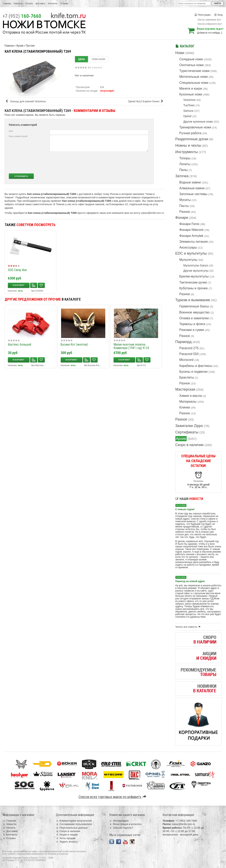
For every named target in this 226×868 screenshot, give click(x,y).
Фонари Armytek (191, 236)
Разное (185, 212)
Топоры (185, 158)
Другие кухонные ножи (198, 122)
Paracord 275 (189, 348)
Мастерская (185, 389)
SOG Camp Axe (17, 270)
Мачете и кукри (191, 89)
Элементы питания (194, 242)
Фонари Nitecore (192, 230)
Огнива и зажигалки (194, 318)
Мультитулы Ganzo (196, 265)
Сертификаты (187, 432)
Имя (11, 131)
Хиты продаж (66, 838)
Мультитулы (188, 260)
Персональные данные (72, 828)
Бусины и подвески (194, 372)
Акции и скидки (67, 835)
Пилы (184, 170)
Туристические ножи (195, 71)
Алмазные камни (192, 188)
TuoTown (189, 105)
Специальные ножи (194, 83)
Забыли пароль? (121, 828)
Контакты (53, 3)
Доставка (40, 3)
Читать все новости (189, 627)
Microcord (186, 360)
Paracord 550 (189, 354)
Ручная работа (190, 133)
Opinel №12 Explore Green (146, 101)
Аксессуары (188, 247)
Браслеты (187, 377)
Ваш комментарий (18, 136)
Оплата (29, 3)
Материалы (188, 402)
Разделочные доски (192, 139)
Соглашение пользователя (74, 824)
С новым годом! (185, 509)
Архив (181, 439)
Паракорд (184, 342)
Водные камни (190, 182)
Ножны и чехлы (188, 145)
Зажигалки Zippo (189, 426)
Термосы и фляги (192, 324)
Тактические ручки (193, 282)
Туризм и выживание (193, 300)
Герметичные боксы (194, 306)
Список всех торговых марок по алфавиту (113, 797)
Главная (7, 3)
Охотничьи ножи (192, 65)
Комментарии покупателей (74, 821)
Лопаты (185, 164)
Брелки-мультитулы (194, 276)
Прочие (30, 46)
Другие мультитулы (196, 271)
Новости (18, 3)
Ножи (180, 53)
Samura (188, 111)
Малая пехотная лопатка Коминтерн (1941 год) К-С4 (131, 346)
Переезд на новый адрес (190, 581)
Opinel (187, 116)
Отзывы (64, 3)
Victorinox (190, 100)
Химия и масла (191, 396)
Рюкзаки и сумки (192, 330)
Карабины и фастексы (196, 366)
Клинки (185, 407)
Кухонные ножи (191, 94)
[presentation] (119, 163)
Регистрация (202, 15)
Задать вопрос (66, 842)
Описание (99, 59)
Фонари (182, 218)
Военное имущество (195, 312)
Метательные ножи (194, 77)
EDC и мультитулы (191, 253)
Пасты (184, 206)
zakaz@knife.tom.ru (152, 213)
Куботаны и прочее (194, 288)
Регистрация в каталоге (125, 824)
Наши (189, 499)
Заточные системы (193, 194)
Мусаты (185, 200)
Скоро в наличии (190, 445)
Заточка (182, 176)
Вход (218, 15)
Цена (81, 59)
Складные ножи (191, 59)
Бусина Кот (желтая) (74, 344)
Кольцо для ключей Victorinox (26, 101)
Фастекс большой (19, 344)
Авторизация (119, 821)
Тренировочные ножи (195, 127)
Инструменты (187, 152)
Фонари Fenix (189, 224)
